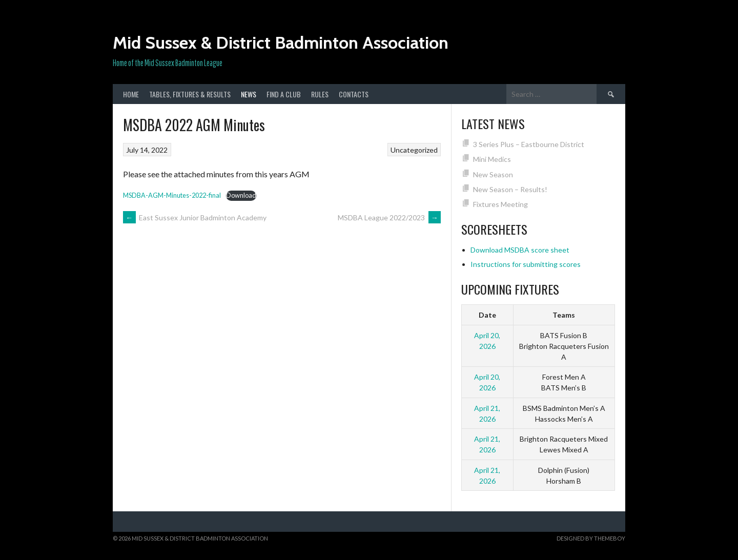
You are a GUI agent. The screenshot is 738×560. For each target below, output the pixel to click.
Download (241, 195)
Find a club (284, 94)
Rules (320, 94)
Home (131, 94)
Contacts (354, 94)
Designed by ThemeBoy (591, 538)
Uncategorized (414, 150)
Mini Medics (492, 159)
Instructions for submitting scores (526, 264)
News (249, 94)
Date (487, 315)
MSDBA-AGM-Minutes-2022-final (172, 195)
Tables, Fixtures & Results (190, 94)
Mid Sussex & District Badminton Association (281, 43)
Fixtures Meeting (500, 204)
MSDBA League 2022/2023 (389, 217)
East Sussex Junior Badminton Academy (195, 217)
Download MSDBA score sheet (520, 250)
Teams (564, 315)
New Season (493, 174)
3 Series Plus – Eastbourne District (529, 144)
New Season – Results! (510, 189)
